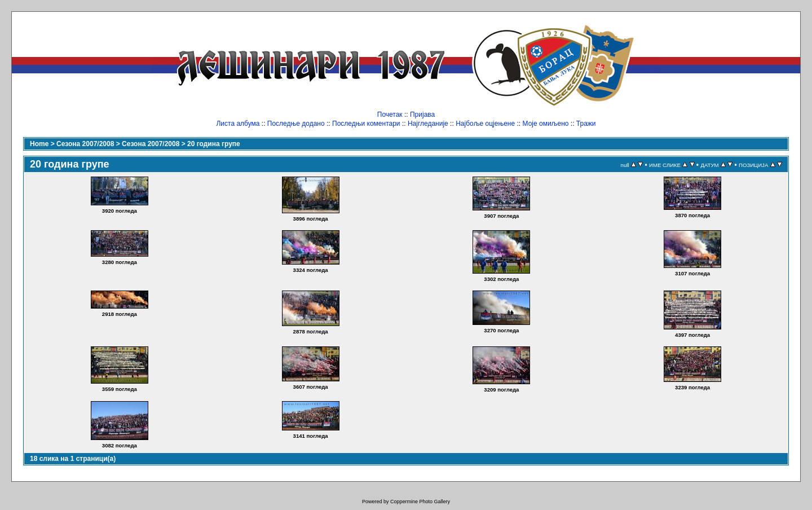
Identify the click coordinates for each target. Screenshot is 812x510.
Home (39, 144)
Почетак (390, 115)
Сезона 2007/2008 (85, 144)
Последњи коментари (366, 124)
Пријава (422, 115)
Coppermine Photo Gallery (420, 502)
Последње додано (296, 124)
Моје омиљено (546, 124)
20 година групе (214, 144)
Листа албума (238, 124)
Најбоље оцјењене (485, 124)
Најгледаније (428, 124)
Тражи (586, 124)
